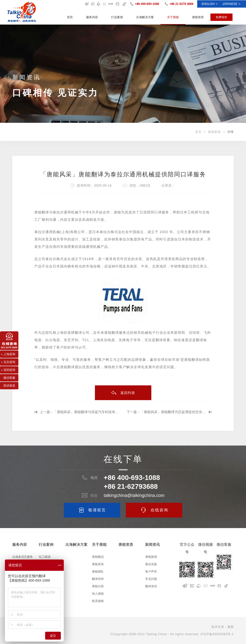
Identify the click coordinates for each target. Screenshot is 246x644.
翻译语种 (98, 579)
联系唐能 (98, 601)
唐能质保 (98, 564)
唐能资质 (198, 17)
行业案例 (117, 17)
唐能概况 (98, 557)
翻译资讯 (151, 586)
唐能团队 (98, 572)
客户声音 (151, 572)
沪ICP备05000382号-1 (217, 634)
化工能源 (45, 557)
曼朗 (231, 627)
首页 (70, 17)
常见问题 (151, 579)
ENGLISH (210, 4)
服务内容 (92, 17)
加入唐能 (98, 594)
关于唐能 (173, 17)
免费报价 (221, 17)
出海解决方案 (145, 17)
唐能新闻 (214, 132)
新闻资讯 (153, 544)
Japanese (231, 4)
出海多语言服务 (23, 557)
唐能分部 (98, 586)
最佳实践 (151, 564)
